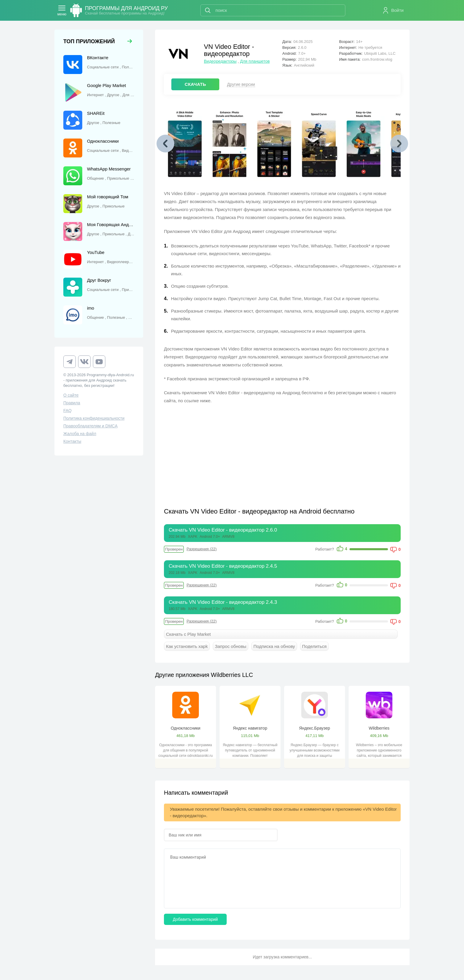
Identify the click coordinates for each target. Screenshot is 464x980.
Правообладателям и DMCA (90, 426)
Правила (72, 403)
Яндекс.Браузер (315, 728)
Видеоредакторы (220, 61)
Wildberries (379, 728)
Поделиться (314, 646)
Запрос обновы (231, 646)
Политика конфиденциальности (94, 418)
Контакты (72, 441)
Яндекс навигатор (250, 728)
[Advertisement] (223, 452)
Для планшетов (255, 61)
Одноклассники (186, 728)
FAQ (67, 411)
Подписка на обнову (274, 646)
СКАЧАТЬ (195, 84)
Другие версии (241, 84)
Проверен (174, 549)
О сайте (71, 395)
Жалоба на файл (80, 434)
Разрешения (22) (202, 549)
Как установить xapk (187, 646)
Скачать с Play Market (188, 634)
